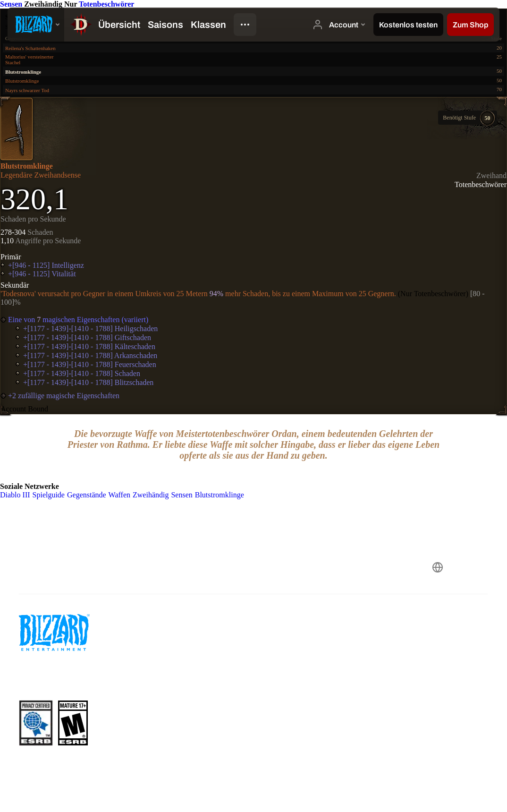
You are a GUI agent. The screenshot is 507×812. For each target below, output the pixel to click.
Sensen (12, 4)
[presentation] (36, 25)
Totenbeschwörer (106, 4)
